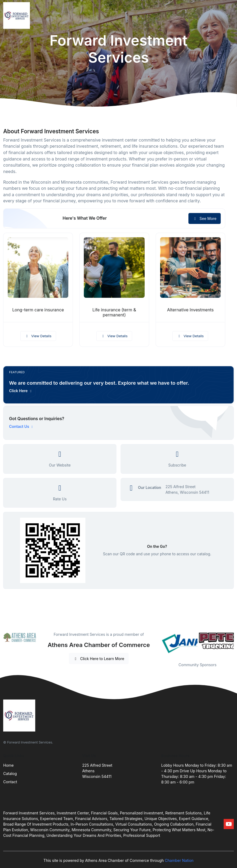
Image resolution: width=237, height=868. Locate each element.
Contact (10, 782)
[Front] (18, 15)
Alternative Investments (190, 310)
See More (205, 218)
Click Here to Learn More (99, 659)
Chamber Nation (179, 860)
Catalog (10, 773)
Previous (157, 644)
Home (8, 765)
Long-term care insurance (38, 310)
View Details (38, 336)
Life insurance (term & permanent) (114, 312)
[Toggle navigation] (229, 15)
